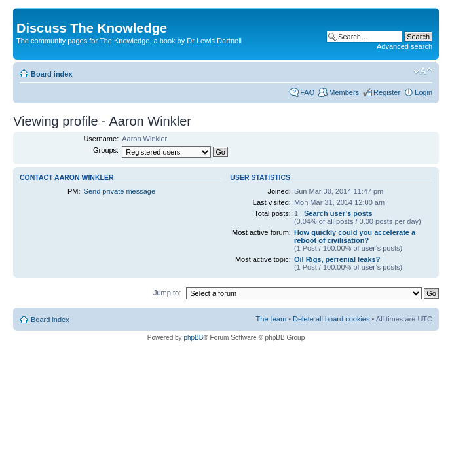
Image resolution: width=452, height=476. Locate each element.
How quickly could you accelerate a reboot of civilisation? (355, 236)
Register (387, 92)
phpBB (193, 338)
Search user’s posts (338, 213)
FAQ (307, 92)
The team (271, 319)
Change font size (423, 71)
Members (344, 92)
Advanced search (405, 46)
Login (424, 92)
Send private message (120, 191)
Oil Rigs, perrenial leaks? (337, 259)
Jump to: (167, 293)
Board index (52, 74)
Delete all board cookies (331, 319)
